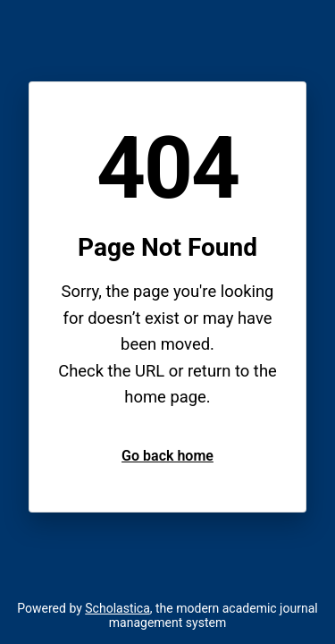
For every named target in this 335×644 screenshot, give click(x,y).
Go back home (167, 456)
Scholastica (117, 608)
